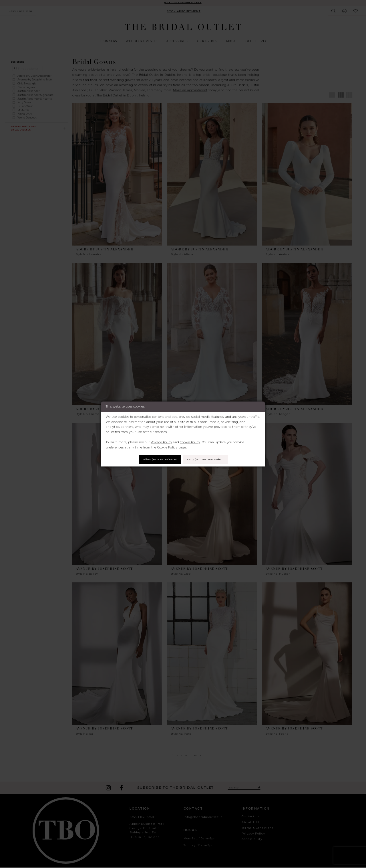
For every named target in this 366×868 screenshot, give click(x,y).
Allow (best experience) (155, 459)
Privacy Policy (161, 441)
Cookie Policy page (172, 446)
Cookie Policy (190, 441)
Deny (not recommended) (210, 459)
